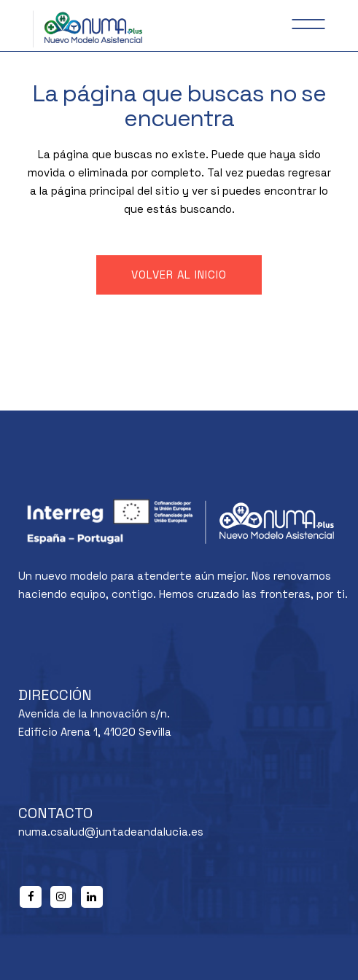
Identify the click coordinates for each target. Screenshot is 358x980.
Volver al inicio (179, 275)
